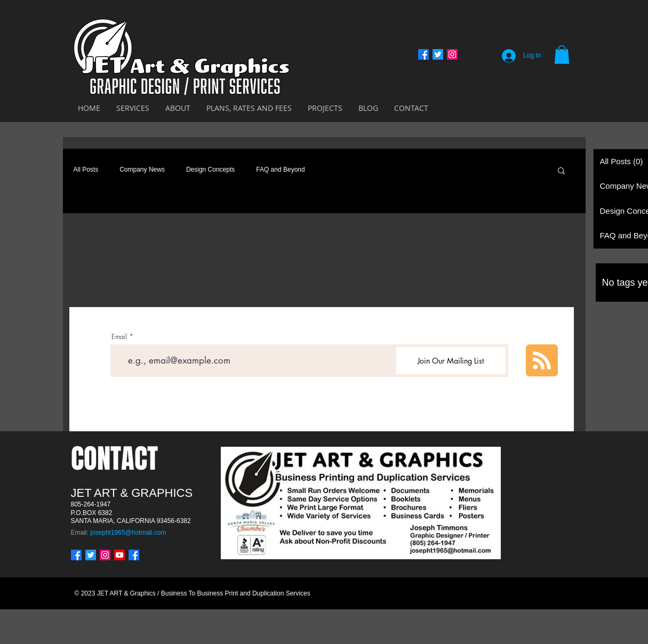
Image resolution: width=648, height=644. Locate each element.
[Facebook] (423, 54)
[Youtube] (119, 555)
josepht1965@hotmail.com (128, 533)
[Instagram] (452, 54)
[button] (562, 55)
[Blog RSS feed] (542, 361)
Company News (142, 170)
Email (119, 337)
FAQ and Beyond (280, 170)
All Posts (86, 170)
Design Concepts (210, 170)
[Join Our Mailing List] (451, 361)
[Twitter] (438, 54)
